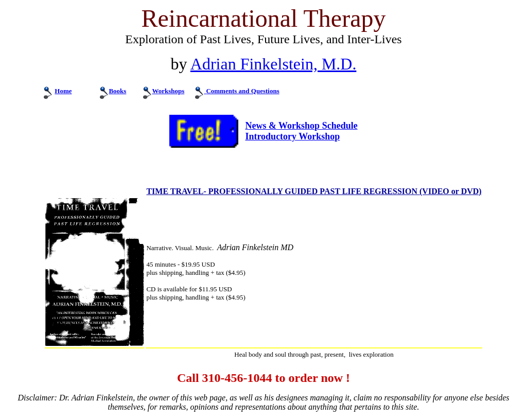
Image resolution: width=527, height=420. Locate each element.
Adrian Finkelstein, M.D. (274, 64)
